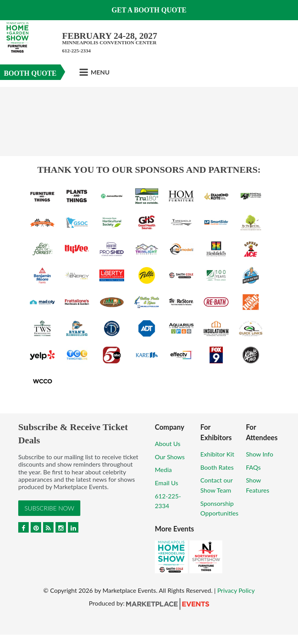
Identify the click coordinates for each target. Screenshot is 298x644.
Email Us (166, 483)
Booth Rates (217, 467)
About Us (168, 444)
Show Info (260, 454)
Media (163, 470)
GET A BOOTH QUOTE (149, 10)
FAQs (253, 467)
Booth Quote (30, 73)
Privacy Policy (236, 590)
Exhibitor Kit (217, 454)
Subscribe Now (49, 508)
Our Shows (170, 457)
